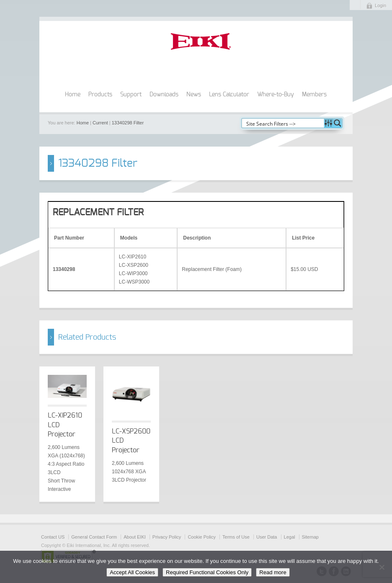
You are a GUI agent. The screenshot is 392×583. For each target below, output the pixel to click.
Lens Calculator (229, 95)
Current (100, 123)
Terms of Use (236, 537)
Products (100, 95)
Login (380, 5)
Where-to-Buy (276, 95)
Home (73, 95)
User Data (267, 537)
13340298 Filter (128, 123)
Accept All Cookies (132, 572)
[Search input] (283, 123)
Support (131, 95)
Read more (273, 572)
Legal (290, 537)
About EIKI (135, 537)
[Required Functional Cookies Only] (382, 567)
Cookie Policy (202, 537)
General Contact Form (94, 537)
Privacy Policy (167, 537)
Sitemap (310, 537)
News (194, 95)
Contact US (53, 537)
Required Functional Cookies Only (207, 572)
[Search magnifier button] (338, 123)
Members (314, 95)
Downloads (164, 95)
